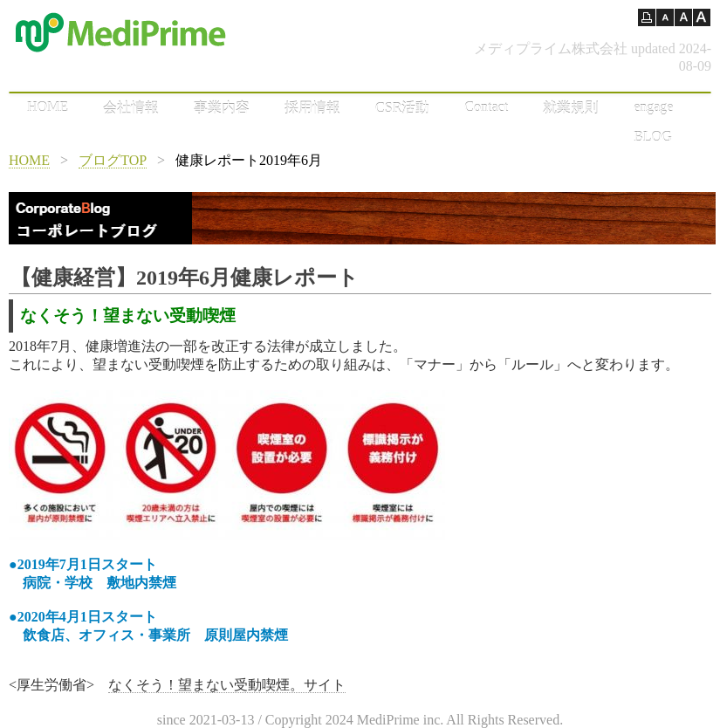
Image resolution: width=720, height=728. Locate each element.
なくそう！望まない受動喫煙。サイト (227, 685)
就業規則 (571, 108)
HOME (48, 107)
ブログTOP (113, 160)
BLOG (653, 137)
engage (653, 107)
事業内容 (222, 108)
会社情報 (131, 108)
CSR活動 (402, 108)
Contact (486, 107)
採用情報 (312, 108)
